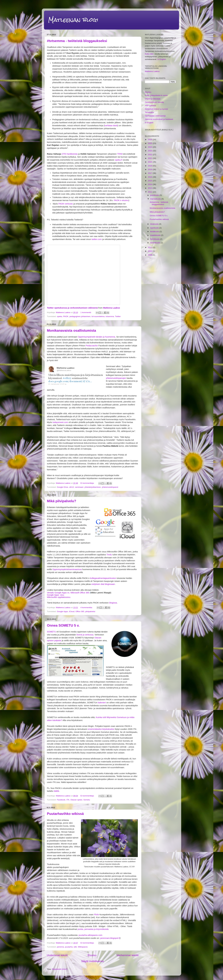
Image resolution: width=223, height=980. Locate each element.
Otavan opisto (76, 800)
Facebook (61, 800)
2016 (150, 177)
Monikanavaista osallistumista (71, 330)
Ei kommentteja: (88, 483)
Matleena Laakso (112, 308)
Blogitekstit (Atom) (60, 969)
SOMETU (51, 632)
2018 (150, 169)
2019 (150, 166)
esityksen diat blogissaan (103, 584)
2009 (150, 255)
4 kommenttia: (87, 607)
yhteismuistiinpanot (110, 487)
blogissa (113, 603)
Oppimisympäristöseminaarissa (67, 569)
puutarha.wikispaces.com (91, 935)
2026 (150, 140)
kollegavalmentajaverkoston (103, 578)
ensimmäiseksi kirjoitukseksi (101, 729)
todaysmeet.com (60, 422)
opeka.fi (119, 160)
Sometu (87, 800)
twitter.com (97, 239)
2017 (150, 173)
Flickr (96, 915)
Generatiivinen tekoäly (154, 102)
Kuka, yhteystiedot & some (156, 95)
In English (162, 59)
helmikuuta (155, 239)
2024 (150, 147)
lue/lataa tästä (111, 126)
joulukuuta (155, 195)
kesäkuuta (155, 232)
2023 (150, 151)
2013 (150, 188)
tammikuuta (155, 243)
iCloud (72, 611)
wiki (75, 947)
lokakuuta (155, 224)
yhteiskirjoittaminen (93, 487)
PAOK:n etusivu (121, 200)
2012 (150, 192)
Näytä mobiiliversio (93, 961)
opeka (60, 316)
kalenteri (102, 703)
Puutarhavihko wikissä (65, 814)
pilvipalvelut (90, 611)
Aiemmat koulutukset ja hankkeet (159, 119)
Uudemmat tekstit (57, 955)
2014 (150, 184)
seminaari (79, 487)
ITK (68, 800)
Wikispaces (83, 947)
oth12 (72, 487)
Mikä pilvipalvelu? (62, 501)
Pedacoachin (92, 346)
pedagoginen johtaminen (80, 316)
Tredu (109, 555)
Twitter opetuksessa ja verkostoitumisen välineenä (72, 308)
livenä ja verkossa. (85, 635)
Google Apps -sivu (55, 595)
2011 (150, 247)
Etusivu (92, 955)
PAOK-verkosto (66, 204)
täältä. (57, 791)
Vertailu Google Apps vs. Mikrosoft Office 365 (68, 593)
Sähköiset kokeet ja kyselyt (156, 109)
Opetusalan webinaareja (155, 116)
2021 (150, 158)
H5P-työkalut (150, 106)
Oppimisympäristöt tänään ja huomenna (96, 337)
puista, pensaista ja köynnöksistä (93, 929)
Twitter (118, 316)
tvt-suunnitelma (98, 316)
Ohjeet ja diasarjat (153, 99)
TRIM (120, 154)
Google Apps (62, 611)
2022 (150, 155)
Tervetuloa (149, 112)
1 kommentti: (86, 312)
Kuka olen (149, 54)
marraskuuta (156, 199)
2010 (150, 251)
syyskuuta (155, 228)
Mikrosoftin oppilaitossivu (59, 597)
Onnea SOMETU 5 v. (63, 625)
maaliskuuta (156, 235)
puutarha (69, 947)
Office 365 (80, 611)
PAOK (66, 316)
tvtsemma (110, 316)
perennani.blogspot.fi (110, 938)
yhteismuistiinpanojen (116, 378)
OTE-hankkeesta (70, 154)
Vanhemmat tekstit (127, 955)
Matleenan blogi (73, 20)
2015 (150, 181)
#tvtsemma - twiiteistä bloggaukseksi (77, 41)
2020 (150, 162)
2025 (150, 143)
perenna (60, 947)
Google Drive (63, 487)
